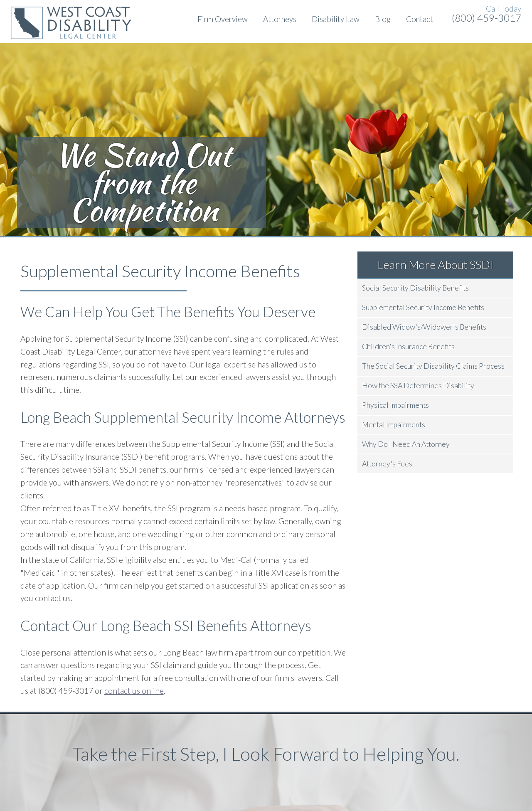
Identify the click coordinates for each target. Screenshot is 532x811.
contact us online (134, 691)
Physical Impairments (395, 405)
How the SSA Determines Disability (418, 386)
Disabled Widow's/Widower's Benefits (424, 327)
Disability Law (336, 19)
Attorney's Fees (387, 464)
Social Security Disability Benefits (415, 288)
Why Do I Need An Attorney (406, 444)
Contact (420, 19)
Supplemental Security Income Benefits (423, 307)
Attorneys (280, 19)
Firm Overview (223, 19)
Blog (383, 19)
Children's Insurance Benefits (408, 346)
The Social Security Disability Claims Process (433, 366)
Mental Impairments (394, 425)
